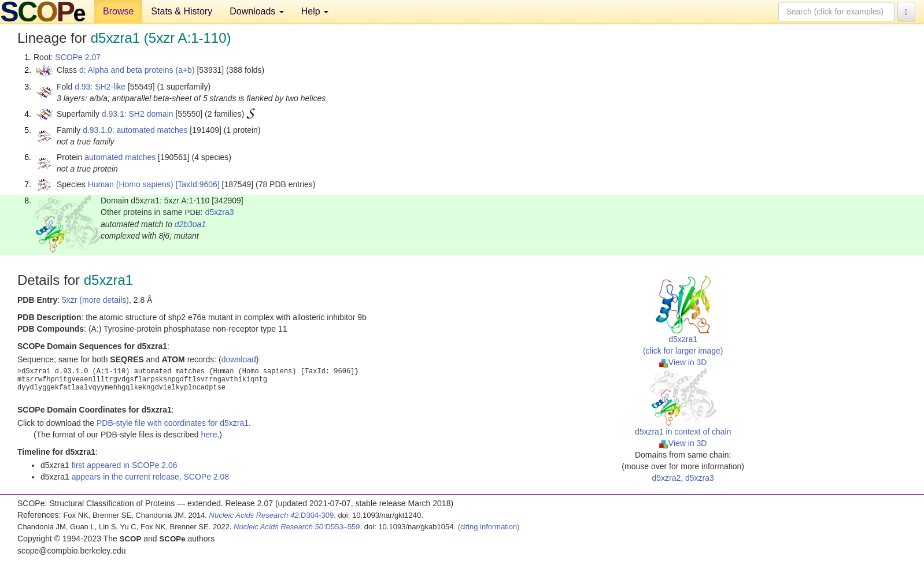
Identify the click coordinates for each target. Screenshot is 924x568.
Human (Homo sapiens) (131, 184)
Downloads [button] (257, 11)
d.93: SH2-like (100, 87)
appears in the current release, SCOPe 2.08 (150, 477)
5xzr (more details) (95, 300)
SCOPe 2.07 (78, 57)
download (239, 359)
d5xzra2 (666, 478)
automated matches (120, 157)
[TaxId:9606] (197, 184)
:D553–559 (297, 527)
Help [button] (315, 11)
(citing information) (489, 527)
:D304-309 (272, 515)
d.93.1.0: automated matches (135, 130)
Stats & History (182, 11)
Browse (118, 11)
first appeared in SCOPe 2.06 (125, 465)
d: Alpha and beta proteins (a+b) (137, 70)
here (209, 435)
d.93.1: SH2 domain (138, 114)
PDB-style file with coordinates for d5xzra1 (173, 423)
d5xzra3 (220, 212)
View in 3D (683, 362)
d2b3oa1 (191, 224)
